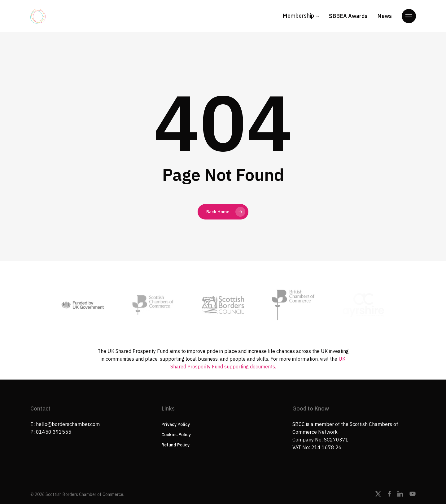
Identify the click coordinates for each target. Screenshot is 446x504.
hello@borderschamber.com (68, 424)
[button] (409, 16)
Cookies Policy (176, 435)
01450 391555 (54, 432)
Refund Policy (175, 445)
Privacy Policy (176, 424)
